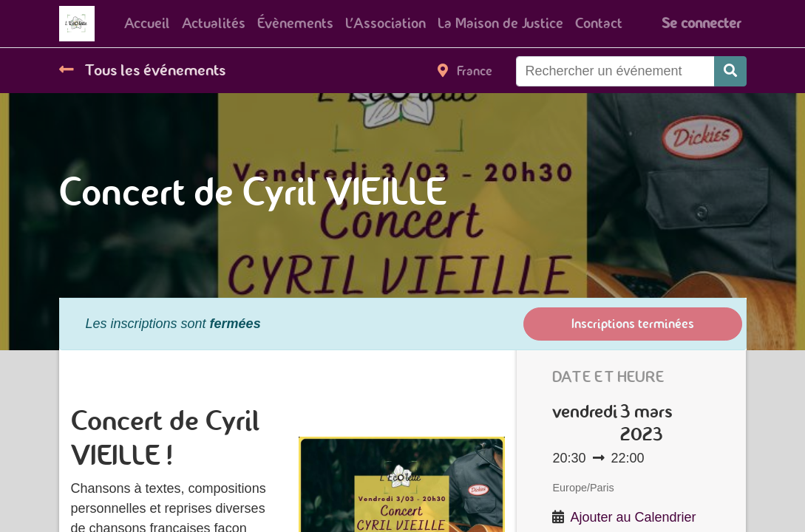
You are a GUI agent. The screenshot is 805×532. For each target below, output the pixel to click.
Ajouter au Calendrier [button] (634, 517)
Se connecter (701, 23)
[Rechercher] (730, 71)
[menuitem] (147, 24)
